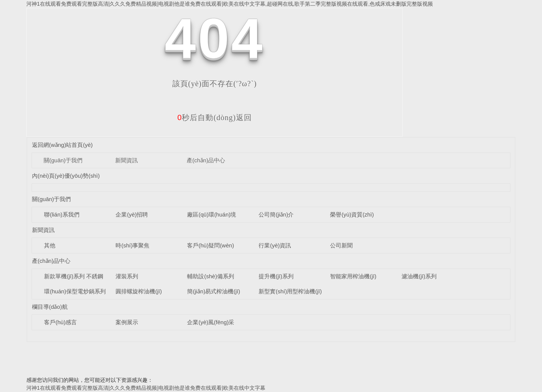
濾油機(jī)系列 (419, 276)
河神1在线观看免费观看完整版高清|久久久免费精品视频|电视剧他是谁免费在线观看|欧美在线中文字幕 (146, 388)
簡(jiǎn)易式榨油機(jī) (214, 291)
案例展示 (127, 322)
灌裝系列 (127, 276)
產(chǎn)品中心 (206, 160)
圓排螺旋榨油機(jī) (139, 291)
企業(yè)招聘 (132, 214)
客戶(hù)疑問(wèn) (210, 245)
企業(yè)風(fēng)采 (211, 322)
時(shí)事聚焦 (132, 245)
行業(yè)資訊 (275, 245)
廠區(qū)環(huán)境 (212, 214)
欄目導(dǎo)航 (50, 307)
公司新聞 (341, 245)
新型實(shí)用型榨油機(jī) (290, 291)
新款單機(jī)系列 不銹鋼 (74, 276)
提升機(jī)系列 (276, 276)
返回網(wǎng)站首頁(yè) (62, 145)
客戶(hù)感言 (60, 322)
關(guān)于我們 (63, 160)
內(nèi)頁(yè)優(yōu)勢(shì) (66, 176)
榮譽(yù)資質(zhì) (352, 214)
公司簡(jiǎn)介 (276, 214)
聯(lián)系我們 (62, 214)
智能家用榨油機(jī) (353, 276)
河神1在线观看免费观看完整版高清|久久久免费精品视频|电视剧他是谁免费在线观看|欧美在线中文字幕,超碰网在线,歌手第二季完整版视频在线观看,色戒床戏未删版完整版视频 (230, 4)
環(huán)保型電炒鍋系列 (75, 291)
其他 (50, 245)
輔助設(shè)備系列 (210, 276)
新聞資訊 (126, 160)
